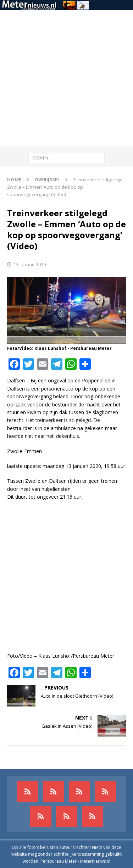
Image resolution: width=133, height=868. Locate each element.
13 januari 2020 (30, 264)
